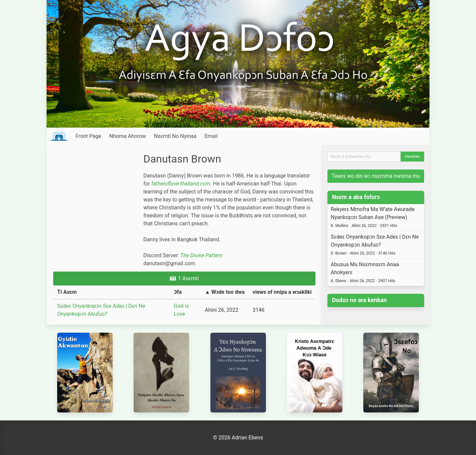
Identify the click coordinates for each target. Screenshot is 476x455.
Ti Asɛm (67, 292)
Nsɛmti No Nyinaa (175, 136)
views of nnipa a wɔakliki (282, 292)
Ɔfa (178, 292)
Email (211, 136)
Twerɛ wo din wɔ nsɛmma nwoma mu (376, 176)
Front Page (88, 136)
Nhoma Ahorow (127, 136)
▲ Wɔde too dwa (225, 292)
